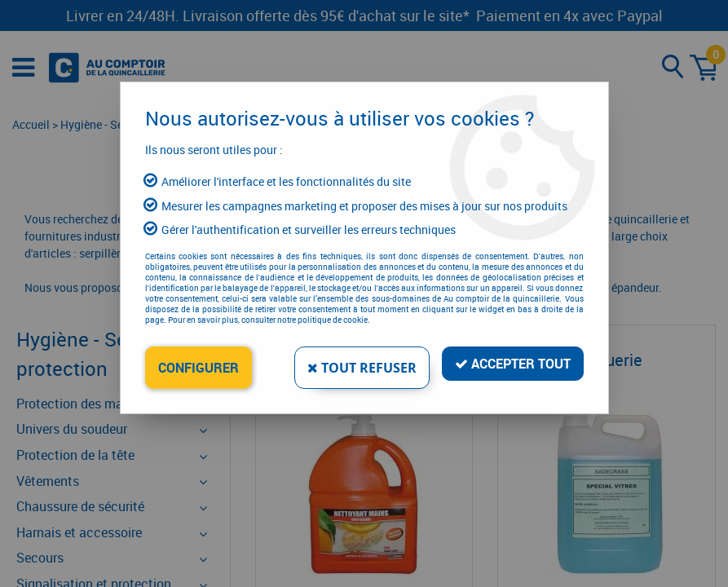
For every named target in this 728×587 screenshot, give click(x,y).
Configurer (199, 368)
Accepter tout (513, 364)
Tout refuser (362, 368)
